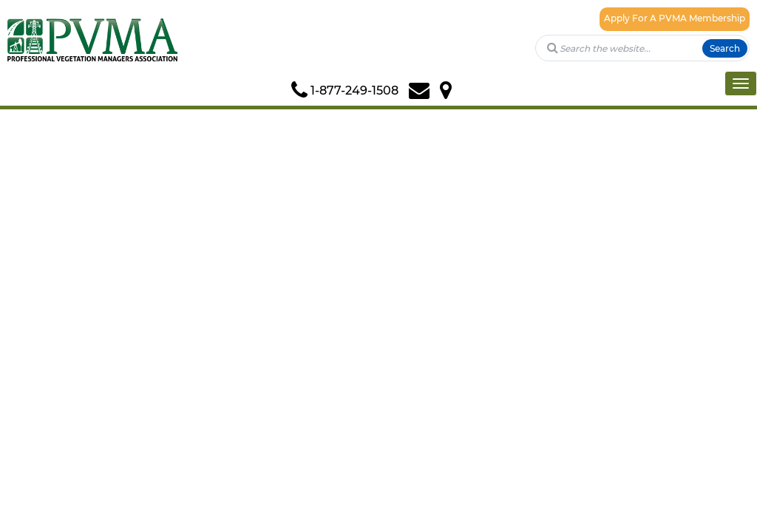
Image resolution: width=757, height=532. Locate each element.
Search (725, 48)
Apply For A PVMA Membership (675, 18)
